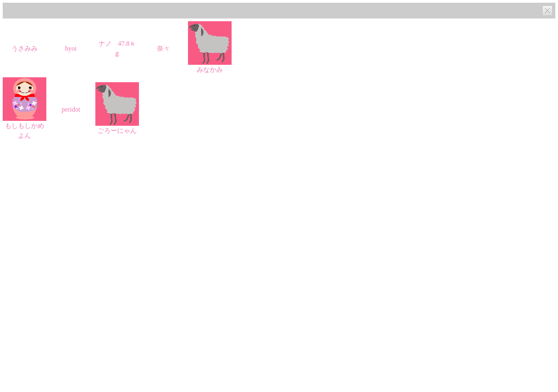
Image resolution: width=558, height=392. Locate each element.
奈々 (163, 48)
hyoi (71, 48)
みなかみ (210, 70)
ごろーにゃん (117, 131)
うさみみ (25, 48)
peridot (71, 109)
